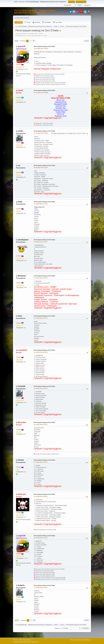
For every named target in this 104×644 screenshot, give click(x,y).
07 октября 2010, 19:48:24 (41, 496)
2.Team (36, 173)
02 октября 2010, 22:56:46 (41, 278)
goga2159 (22, 46)
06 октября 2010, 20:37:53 (41, 388)
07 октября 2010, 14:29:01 (41, 462)
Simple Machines (27, 640)
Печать (87, 41)
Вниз (16, 41)
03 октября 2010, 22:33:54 (41, 318)
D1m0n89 (21, 386)
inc (19, 165)
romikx (21, 131)
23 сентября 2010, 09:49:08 (41, 93)
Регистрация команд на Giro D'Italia (44, 46)
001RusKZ (22, 494)
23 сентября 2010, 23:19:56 (41, 133)
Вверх (17, 620)
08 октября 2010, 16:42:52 (41, 538)
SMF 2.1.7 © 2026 (18, 640)
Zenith (20, 90)
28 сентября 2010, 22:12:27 (41, 168)
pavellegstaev (23, 240)
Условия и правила (81, 640)
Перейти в (57, 628)
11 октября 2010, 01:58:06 (41, 587)
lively (20, 316)
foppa (20, 202)
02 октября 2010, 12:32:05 (41, 204)
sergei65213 (23, 350)
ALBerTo (21, 585)
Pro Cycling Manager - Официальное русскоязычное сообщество (35, 12)
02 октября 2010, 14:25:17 (41, 242)
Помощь (73, 640)
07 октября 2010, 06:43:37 (41, 424)
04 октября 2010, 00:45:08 (41, 352)
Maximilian (22, 422)
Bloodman (22, 276)
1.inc (35, 171)
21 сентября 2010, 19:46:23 (41, 48)
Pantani (21, 460)
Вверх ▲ (89, 640)
